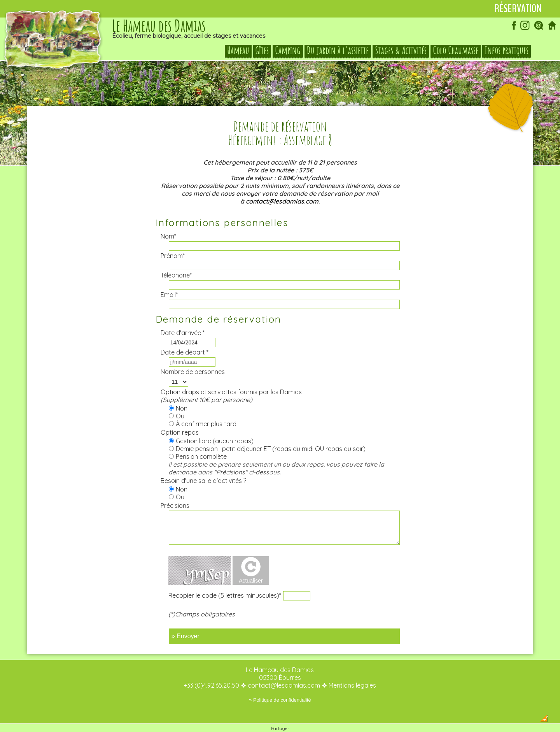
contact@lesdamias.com (282, 186)
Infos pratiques (507, 51)
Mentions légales (352, 670)
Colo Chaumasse (456, 51)
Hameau (238, 51)
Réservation (518, 9)
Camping (288, 51)
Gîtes (262, 51)
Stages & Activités (401, 51)
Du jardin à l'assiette (338, 51)
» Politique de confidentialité (280, 684)
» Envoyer (185, 621)
